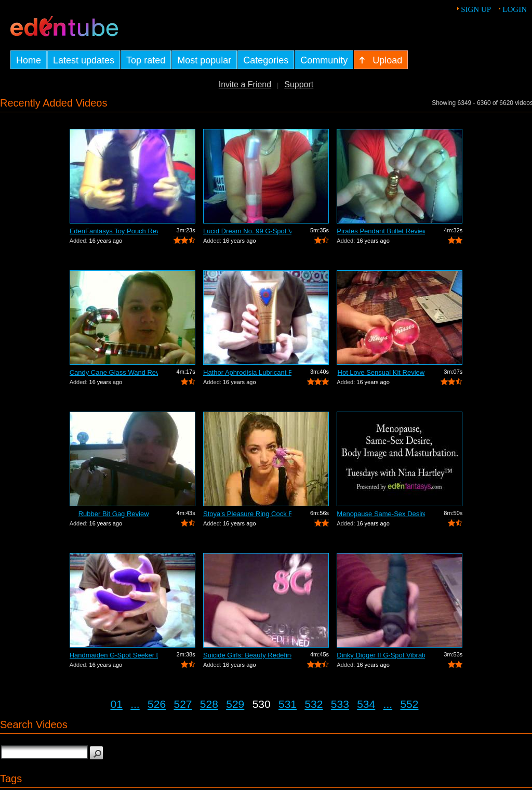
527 (183, 704)
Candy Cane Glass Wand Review (114, 372)
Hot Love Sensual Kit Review (381, 372)
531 (288, 704)
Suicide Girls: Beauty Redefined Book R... (247, 655)
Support (299, 84)
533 (340, 704)
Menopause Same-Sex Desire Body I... (381, 514)
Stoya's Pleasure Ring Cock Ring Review (247, 514)
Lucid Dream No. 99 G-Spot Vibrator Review (247, 231)
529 (235, 704)
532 (314, 704)
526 (157, 704)
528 (209, 704)
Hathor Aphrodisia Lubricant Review (247, 372)
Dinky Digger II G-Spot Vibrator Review (381, 655)
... (135, 704)
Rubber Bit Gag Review (114, 514)
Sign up (476, 9)
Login (515, 9)
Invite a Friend (245, 84)
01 (117, 704)
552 (409, 704)
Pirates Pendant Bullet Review (381, 231)
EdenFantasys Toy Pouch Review (114, 231)
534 (366, 704)
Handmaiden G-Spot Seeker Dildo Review (114, 655)
